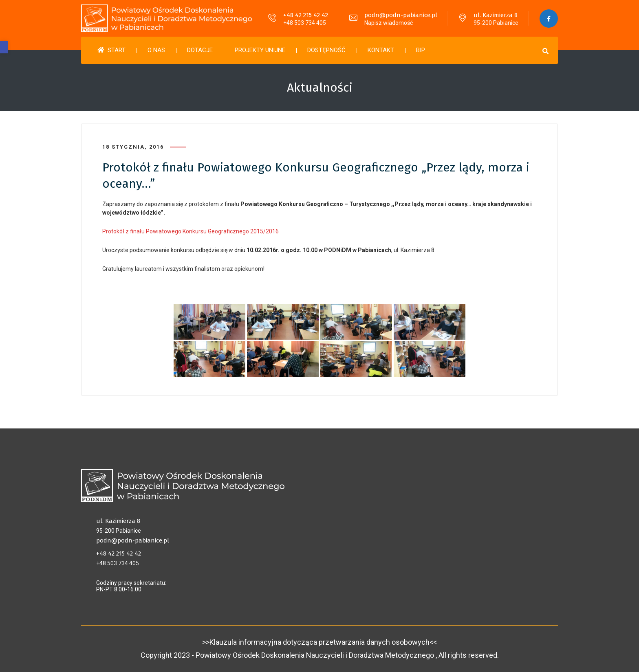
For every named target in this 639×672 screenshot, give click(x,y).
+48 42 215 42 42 (306, 15)
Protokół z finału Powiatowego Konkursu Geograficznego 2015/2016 (191, 231)
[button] (4, 47)
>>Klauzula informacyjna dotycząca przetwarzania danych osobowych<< (319, 642)
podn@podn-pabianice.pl (401, 15)
